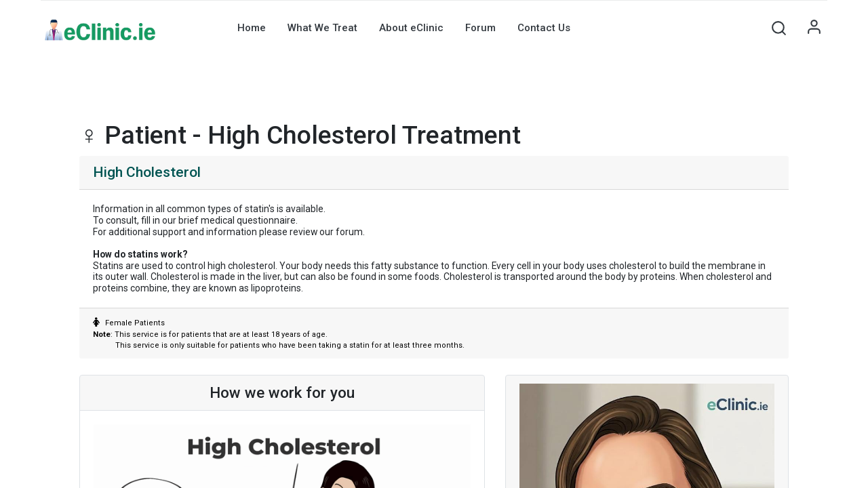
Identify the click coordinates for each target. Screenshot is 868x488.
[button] (778, 28)
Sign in (814, 28)
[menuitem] (252, 28)
